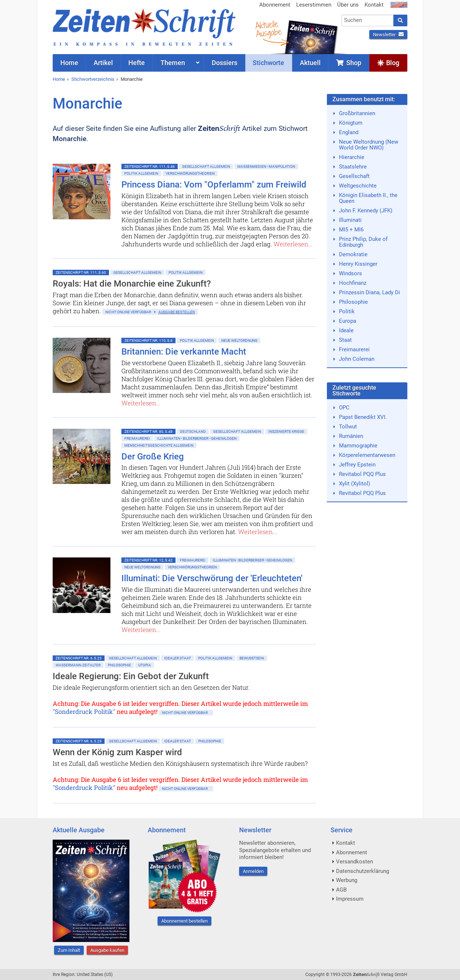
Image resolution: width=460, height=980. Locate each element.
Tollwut (348, 427)
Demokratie (353, 254)
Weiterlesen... (293, 244)
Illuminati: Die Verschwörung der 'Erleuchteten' (212, 578)
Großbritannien (357, 113)
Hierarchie (352, 157)
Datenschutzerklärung (363, 871)
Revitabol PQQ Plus (362, 474)
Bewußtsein (252, 658)
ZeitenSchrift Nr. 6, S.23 (79, 658)
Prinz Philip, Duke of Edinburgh (363, 242)
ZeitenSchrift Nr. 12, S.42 (148, 560)
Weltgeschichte (358, 186)
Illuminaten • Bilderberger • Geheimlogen (197, 438)
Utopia (145, 665)
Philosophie (119, 665)
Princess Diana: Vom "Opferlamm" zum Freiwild (214, 185)
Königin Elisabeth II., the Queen (368, 198)
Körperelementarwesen (367, 455)
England (349, 132)
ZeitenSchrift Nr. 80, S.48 (148, 432)
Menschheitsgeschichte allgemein (159, 445)
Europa (348, 321)
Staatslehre (353, 167)
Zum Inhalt (69, 950)
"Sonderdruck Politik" (84, 712)
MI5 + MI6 (351, 230)
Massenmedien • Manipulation (266, 167)
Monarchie (132, 79)
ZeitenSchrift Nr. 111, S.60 (81, 273)
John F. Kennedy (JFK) (366, 211)
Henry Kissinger (358, 264)
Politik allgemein (141, 173)
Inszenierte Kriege (286, 432)
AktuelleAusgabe (268, 29)
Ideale (346, 330)
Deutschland (193, 432)
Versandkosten (355, 862)
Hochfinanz (353, 283)
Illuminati (350, 220)
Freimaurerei (137, 438)
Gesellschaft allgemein (206, 167)
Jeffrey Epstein (357, 465)
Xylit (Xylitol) (355, 484)
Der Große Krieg (153, 457)
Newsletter (388, 35)
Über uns (348, 5)
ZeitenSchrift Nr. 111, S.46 (150, 167)
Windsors (350, 273)
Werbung (347, 880)
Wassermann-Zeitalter (78, 665)
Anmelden (253, 871)
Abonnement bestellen (184, 921)
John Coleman (357, 359)
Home (59, 79)
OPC (344, 408)
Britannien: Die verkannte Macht (184, 352)
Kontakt (374, 5)
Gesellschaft (354, 176)
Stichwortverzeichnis (93, 79)
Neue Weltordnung (239, 340)
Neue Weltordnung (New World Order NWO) (369, 145)
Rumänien (351, 436)
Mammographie (358, 446)
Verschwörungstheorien (190, 173)
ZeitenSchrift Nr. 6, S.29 (79, 741)
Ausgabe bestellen (177, 312)
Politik (347, 311)
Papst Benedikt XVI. (363, 417)
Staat (345, 340)
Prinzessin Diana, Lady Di (369, 292)
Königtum (351, 123)
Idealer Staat (178, 658)
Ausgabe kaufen (107, 950)
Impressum (350, 899)
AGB (341, 890)
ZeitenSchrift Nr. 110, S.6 (148, 340)
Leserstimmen (314, 5)
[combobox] (368, 20)
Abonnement (275, 5)
